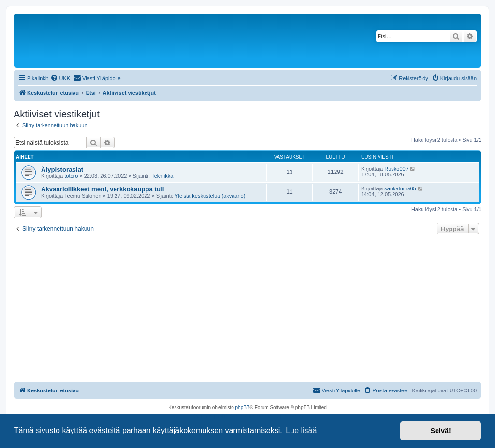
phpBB (243, 408)
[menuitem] (60, 78)
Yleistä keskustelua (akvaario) (210, 196)
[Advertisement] (247, 309)
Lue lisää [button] (301, 430)
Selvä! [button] (440, 431)
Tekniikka (162, 176)
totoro (71, 176)
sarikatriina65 (400, 188)
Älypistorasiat (62, 169)
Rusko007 (396, 169)
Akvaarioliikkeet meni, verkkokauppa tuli (102, 189)
